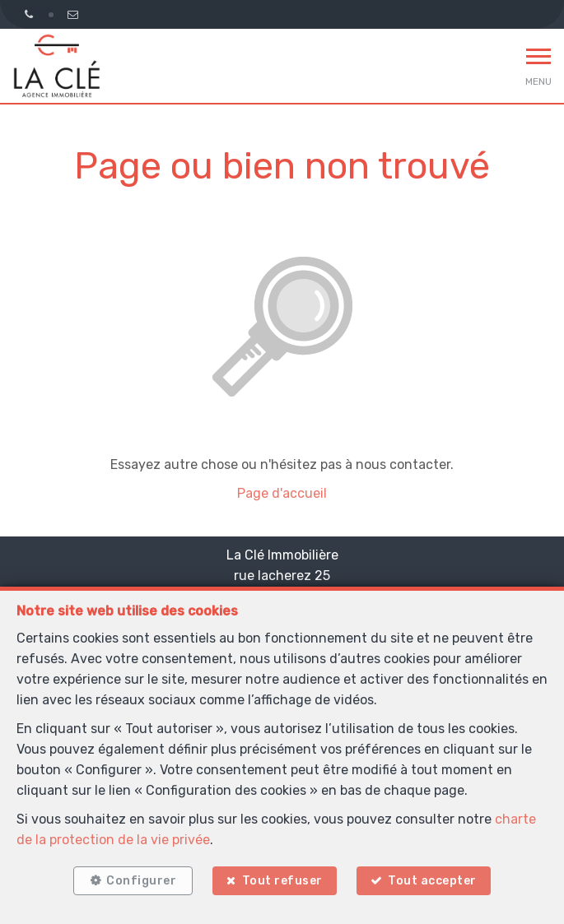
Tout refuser (282, 881)
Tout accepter (432, 881)
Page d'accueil (282, 493)
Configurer (141, 881)
